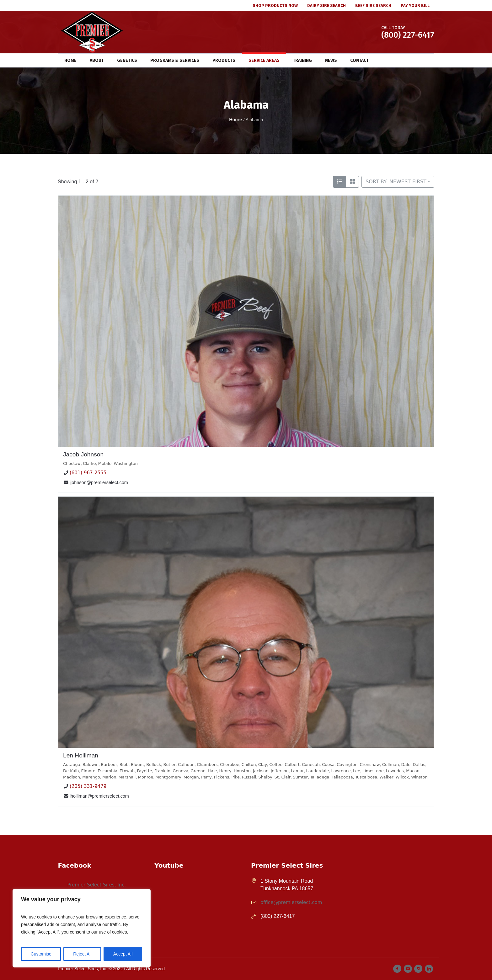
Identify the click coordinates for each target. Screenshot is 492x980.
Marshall (127, 777)
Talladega (320, 777)
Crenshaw (370, 765)
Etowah (127, 771)
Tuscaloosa (366, 777)
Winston (419, 777)
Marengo (91, 777)
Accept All (123, 954)
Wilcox (402, 777)
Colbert (292, 765)
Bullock (154, 765)
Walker (387, 777)
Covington (347, 765)
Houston (242, 771)
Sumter (300, 777)
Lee (357, 771)
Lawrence (341, 771)
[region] (82, 928)
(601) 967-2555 (88, 473)
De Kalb (71, 771)
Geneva (180, 771)
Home (235, 120)
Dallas (419, 765)
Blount (137, 765)
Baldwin (91, 765)
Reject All (82, 954)
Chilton (249, 765)
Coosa (328, 765)
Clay (263, 765)
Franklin (162, 771)
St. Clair (283, 777)
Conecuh (311, 765)
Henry (225, 771)
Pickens (222, 777)
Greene (198, 771)
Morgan (191, 777)
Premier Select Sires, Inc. (96, 885)
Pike (235, 777)
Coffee (276, 765)
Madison (72, 777)
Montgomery (168, 777)
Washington (126, 463)
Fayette (144, 771)
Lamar (297, 771)
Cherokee (230, 765)
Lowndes (395, 771)
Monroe (146, 777)
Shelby (265, 777)
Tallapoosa (342, 777)
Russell (249, 777)
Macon (413, 771)
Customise (41, 954)
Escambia (107, 771)
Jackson (261, 771)
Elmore (88, 771)
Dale (406, 765)
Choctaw (72, 463)
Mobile (105, 463)
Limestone (373, 771)
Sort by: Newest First (396, 182)
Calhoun (186, 765)
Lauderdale (318, 771)
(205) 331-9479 (88, 786)
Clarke (89, 463)
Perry (206, 777)
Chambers (207, 765)
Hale (212, 771)
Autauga (72, 765)
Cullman (390, 765)
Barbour (109, 765)
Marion (109, 777)
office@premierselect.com (291, 902)
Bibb (124, 765)
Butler (169, 765)
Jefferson (280, 771)
